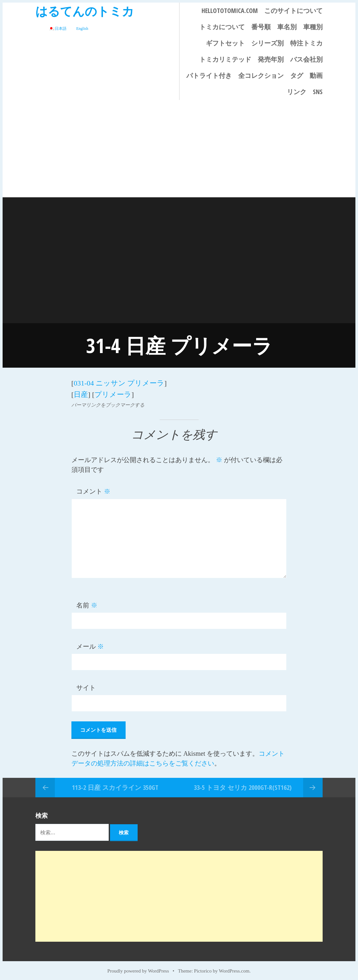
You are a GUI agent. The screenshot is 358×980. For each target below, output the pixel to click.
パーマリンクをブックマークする (108, 402)
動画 (316, 75)
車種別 (313, 27)
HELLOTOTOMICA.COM (230, 11)
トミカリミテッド (225, 59)
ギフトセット (225, 43)
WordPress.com (234, 968)
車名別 (287, 27)
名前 (87, 602)
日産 (81, 392)
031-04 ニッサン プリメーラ (119, 382)
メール (90, 643)
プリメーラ (113, 392)
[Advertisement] (179, 149)
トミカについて (222, 27)
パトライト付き (209, 75)
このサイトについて (293, 11)
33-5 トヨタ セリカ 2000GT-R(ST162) (243, 784)
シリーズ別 (267, 43)
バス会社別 (306, 59)
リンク (297, 92)
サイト (86, 684)
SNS (318, 92)
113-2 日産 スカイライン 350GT (115, 784)
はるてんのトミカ (85, 11)
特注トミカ (306, 43)
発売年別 (271, 59)
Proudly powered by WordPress (138, 968)
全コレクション (261, 75)
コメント (93, 488)
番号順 (261, 27)
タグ (297, 75)
